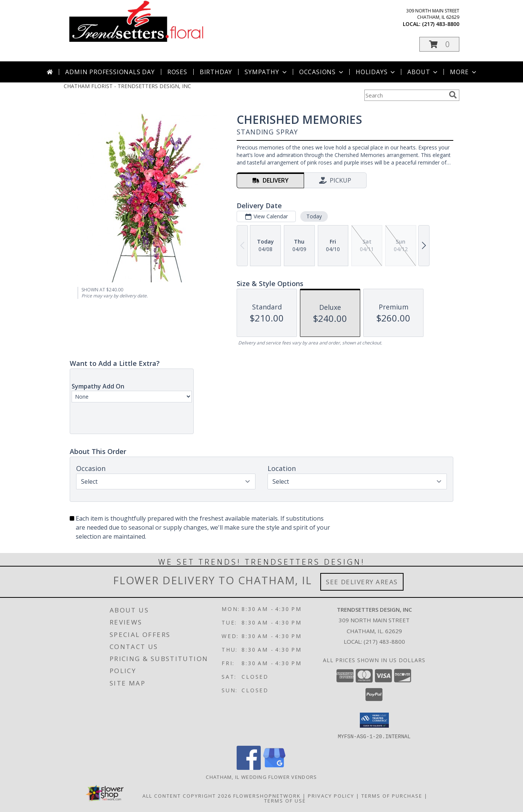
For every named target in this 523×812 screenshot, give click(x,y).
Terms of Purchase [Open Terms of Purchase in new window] (392, 795)
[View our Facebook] (249, 767)
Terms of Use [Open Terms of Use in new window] (285, 800)
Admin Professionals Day (110, 72)
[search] (453, 95)
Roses (177, 72)
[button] (439, 44)
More (464, 72)
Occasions (322, 72)
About (423, 72)
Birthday (216, 72)
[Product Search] (405, 95)
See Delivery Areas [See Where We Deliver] (362, 582)
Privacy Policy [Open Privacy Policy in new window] (331, 795)
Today (314, 216)
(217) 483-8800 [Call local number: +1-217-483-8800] (441, 24)
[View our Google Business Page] (274, 767)
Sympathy (266, 72)
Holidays (376, 72)
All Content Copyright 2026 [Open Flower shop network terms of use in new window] (187, 795)
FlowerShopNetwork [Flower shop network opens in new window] (267, 795)
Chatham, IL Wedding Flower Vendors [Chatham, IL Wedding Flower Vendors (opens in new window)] (261, 777)
